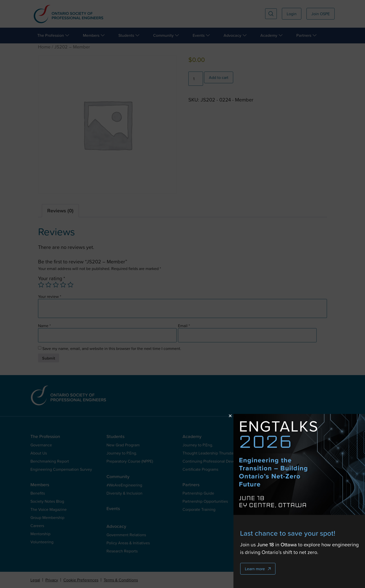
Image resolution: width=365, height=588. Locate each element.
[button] (285, 416)
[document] (182, 294)
